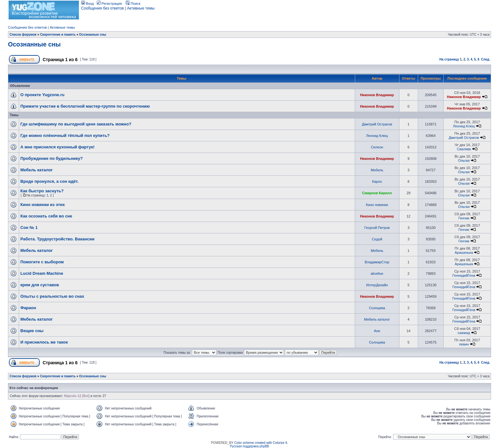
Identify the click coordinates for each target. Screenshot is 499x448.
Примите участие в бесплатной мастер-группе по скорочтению (85, 106)
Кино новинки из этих (43, 205)
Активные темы (141, 8)
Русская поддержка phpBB (249, 446)
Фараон (28, 308)
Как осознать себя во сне (46, 216)
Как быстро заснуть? (42, 191)
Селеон (377, 147)
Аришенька (464, 252)
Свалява (464, 149)
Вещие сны (32, 331)
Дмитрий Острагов (377, 124)
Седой (377, 239)
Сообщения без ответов (102, 8)
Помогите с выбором (42, 262)
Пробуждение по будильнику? (52, 158)
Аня (377, 331)
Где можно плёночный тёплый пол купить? (65, 135)
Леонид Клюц (464, 126)
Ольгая (464, 160)
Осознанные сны (93, 35)
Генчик (464, 218)
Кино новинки (377, 205)
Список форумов (23, 35)
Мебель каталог (37, 170)
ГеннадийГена (464, 275)
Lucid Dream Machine (42, 273)
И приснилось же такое (44, 342)
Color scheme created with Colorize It (261, 443)
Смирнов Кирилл (377, 193)
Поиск (133, 4)
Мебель (377, 170)
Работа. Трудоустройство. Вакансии (57, 239)
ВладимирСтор (377, 262)
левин (464, 344)
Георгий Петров (377, 228)
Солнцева (377, 308)
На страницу (449, 59)
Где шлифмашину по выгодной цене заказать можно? (76, 124)
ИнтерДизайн (377, 285)
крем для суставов (40, 285)
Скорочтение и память (58, 35)
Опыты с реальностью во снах (52, 296)
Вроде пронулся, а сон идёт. (49, 181)
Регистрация (109, 4)
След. (486, 59)
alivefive (377, 274)
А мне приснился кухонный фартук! (57, 147)
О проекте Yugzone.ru (42, 95)
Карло (377, 181)
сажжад (464, 333)
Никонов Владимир (377, 95)
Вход (88, 4)
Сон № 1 (29, 228)
